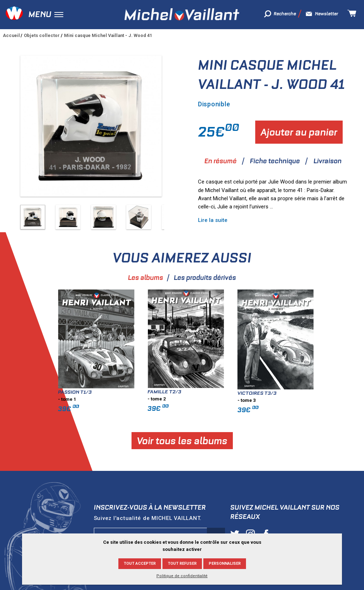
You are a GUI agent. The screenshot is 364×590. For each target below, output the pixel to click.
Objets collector (42, 35)
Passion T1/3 (115, 392)
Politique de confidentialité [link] (182, 576)
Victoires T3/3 (297, 393)
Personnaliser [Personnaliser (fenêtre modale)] (225, 564)
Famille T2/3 (205, 392)
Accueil (11, 35)
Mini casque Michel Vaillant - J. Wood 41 (108, 35)
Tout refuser (182, 564)
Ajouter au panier (299, 132)
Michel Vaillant (182, 14)
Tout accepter (140, 564)
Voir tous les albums (222, 441)
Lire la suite (213, 220)
